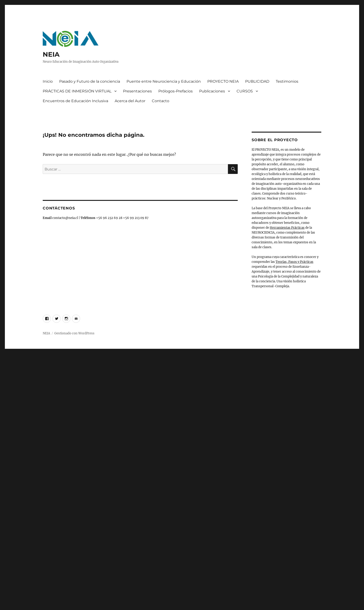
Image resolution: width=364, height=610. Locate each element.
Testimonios (287, 81)
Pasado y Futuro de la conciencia (90, 81)
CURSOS (245, 91)
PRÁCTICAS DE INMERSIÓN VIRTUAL (77, 91)
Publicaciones (212, 91)
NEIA (51, 54)
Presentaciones (137, 91)
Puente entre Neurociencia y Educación (164, 81)
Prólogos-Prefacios (175, 91)
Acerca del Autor (130, 101)
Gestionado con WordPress (74, 333)
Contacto (161, 101)
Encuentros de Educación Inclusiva (75, 101)
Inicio (48, 81)
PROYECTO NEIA (223, 81)
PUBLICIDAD (257, 81)
